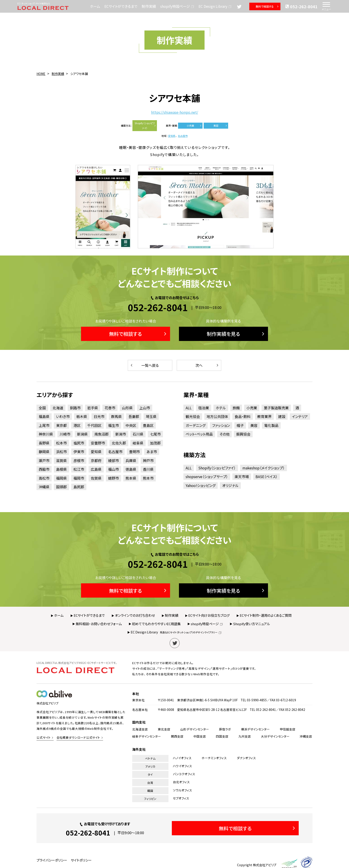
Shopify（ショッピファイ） (145, 126)
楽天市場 (242, 477)
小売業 (194, 126)
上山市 (145, 408)
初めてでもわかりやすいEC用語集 (156, 624)
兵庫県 (131, 460)
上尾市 (44, 425)
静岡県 (44, 452)
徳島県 (131, 469)
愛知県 (172, 136)
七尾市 (155, 434)
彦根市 (79, 460)
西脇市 (44, 469)
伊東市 (79, 452)
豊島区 (148, 425)
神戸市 (148, 460)
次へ (207, 365)
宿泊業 (204, 408)
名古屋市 (183, 136)
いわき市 (63, 416)
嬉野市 (114, 478)
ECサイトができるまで (121, 6)
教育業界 (264, 416)
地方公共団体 (217, 416)
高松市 (44, 478)
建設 (282, 416)
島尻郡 (79, 487)
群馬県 (116, 416)
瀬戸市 (44, 460)
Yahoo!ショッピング (201, 485)
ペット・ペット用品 (199, 434)
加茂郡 (155, 443)
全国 (42, 408)
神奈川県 (46, 434)
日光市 (99, 416)
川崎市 (65, 434)
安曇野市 (98, 443)
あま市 (152, 452)
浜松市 (61, 452)
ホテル (221, 408)
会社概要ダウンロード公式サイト (78, 737)
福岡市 (79, 478)
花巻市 (110, 408)
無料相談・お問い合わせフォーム (99, 624)
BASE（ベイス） (267, 477)
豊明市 (134, 452)
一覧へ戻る (144, 365)
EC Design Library (215, 6)
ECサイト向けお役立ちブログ (209, 615)
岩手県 (93, 408)
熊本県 (131, 478)
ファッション (221, 425)
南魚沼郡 (101, 434)
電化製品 (271, 425)
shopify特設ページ (177, 6)
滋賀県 (61, 460)
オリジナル (230, 485)
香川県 (148, 469)
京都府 (96, 460)
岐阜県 (138, 443)
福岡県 (61, 478)
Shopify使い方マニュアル (252, 624)
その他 (224, 434)
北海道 (58, 408)
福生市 (114, 425)
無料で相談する (267, 6)
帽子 (240, 425)
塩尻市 (79, 443)
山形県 (127, 408)
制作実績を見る (236, 334)
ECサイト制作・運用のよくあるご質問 (266, 615)
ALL (189, 408)
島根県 (61, 469)
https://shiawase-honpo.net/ (175, 112)
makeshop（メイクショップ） (264, 468)
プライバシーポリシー (52, 860)
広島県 (96, 469)
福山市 (114, 469)
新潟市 (121, 434)
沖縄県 (44, 487)
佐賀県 (96, 478)
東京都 (61, 425)
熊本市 (148, 478)
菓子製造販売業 (276, 408)
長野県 (44, 443)
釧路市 (75, 408)
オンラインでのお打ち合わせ (135, 615)
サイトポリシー (81, 860)
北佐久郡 (119, 443)
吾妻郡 (134, 416)
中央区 (131, 425)
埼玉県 (151, 416)
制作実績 (149, 6)
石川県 (138, 434)
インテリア (300, 416)
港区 (77, 425)
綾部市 (114, 460)
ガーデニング (196, 425)
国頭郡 (61, 487)
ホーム (95, 6)
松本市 (61, 443)
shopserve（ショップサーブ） (207, 477)
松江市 (79, 469)
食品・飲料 (243, 416)
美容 (220, 126)
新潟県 (82, 434)
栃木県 (82, 416)
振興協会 (243, 434)
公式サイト (44, 737)
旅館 (236, 408)
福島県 (44, 416)
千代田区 (94, 425)
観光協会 (193, 416)
